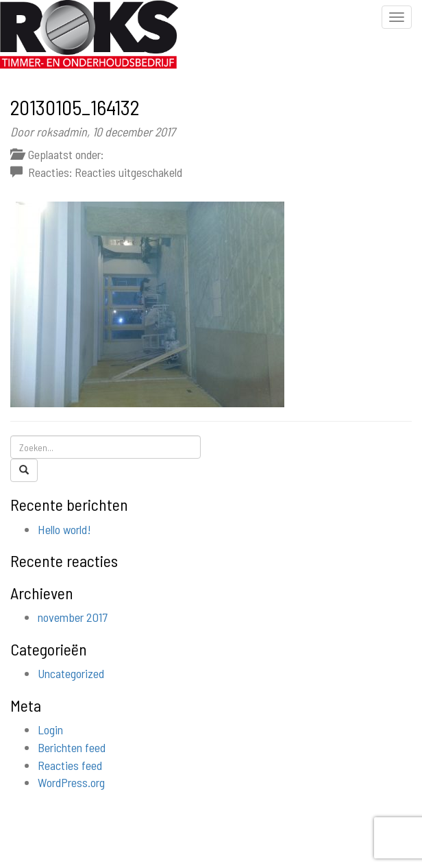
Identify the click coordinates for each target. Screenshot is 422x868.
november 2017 (73, 617)
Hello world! (64, 529)
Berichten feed (72, 747)
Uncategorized (71, 673)
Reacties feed (70, 765)
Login (50, 730)
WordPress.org (71, 782)
